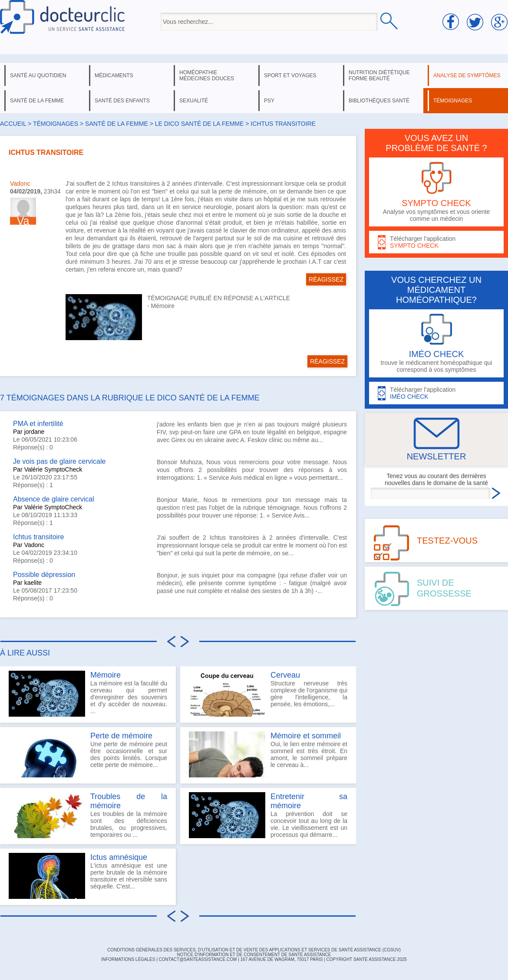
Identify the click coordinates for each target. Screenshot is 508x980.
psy (269, 101)
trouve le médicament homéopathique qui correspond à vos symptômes (436, 343)
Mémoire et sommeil (306, 736)
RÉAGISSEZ (326, 279)
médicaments (114, 75)
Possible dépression (44, 575)
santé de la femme (37, 101)
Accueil (13, 124)
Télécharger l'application (436, 242)
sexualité (194, 101)
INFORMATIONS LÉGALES (128, 959)
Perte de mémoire (121, 736)
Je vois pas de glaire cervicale (59, 461)
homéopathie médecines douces (207, 75)
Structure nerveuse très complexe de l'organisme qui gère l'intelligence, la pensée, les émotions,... (268, 694)
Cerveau (285, 675)
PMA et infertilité (38, 424)
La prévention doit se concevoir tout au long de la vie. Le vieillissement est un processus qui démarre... (268, 815)
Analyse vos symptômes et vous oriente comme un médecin (436, 192)
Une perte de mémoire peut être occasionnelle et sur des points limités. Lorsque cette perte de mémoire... (88, 754)
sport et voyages (290, 75)
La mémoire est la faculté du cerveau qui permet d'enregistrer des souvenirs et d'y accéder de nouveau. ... (88, 694)
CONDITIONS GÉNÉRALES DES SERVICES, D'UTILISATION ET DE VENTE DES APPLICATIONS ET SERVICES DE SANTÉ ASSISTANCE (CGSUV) (254, 950)
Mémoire (163, 306)
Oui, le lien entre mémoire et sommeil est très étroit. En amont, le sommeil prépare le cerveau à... (268, 754)
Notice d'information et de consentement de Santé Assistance (254, 955)
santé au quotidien (38, 75)
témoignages (453, 101)
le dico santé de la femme (200, 124)
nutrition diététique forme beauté (379, 75)
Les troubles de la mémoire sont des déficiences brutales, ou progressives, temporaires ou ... (88, 815)
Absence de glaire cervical (54, 499)
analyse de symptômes (467, 75)
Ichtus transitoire (38, 537)
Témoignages (56, 124)
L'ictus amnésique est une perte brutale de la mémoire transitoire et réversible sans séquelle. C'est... (88, 876)
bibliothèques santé (379, 101)
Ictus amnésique (119, 857)
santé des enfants (122, 101)
